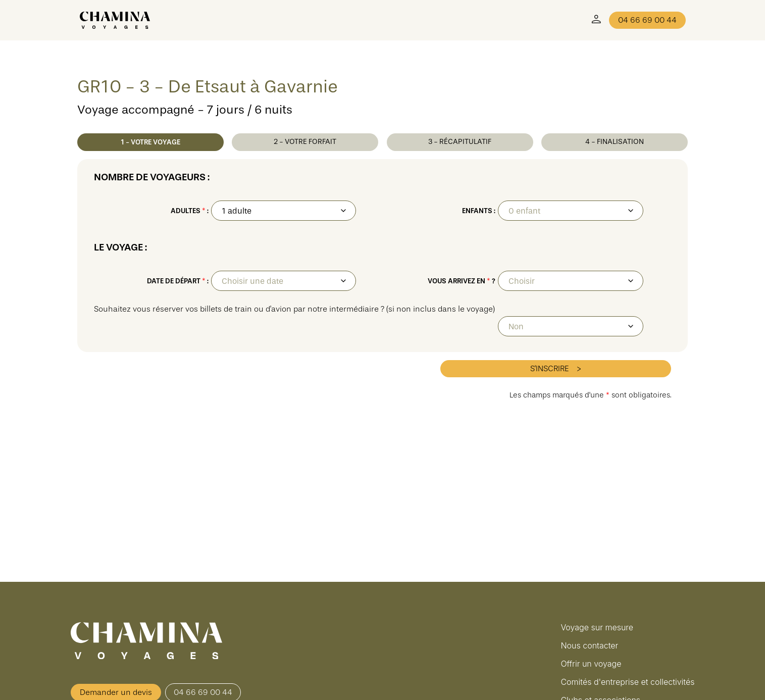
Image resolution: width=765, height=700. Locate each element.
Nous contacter (589, 645)
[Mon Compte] (596, 20)
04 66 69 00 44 (647, 20)
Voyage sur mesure (597, 627)
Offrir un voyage (591, 664)
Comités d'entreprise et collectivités (627, 682)
